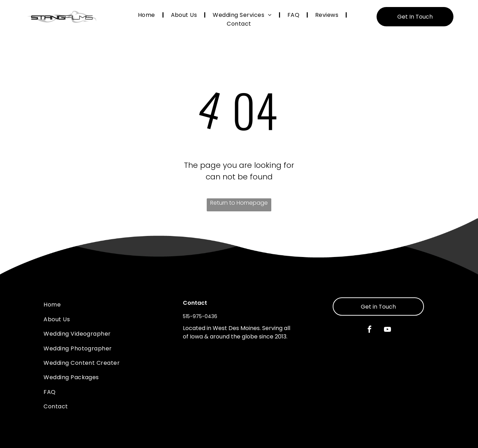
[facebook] (370, 330)
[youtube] (387, 330)
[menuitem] (147, 15)
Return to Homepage (239, 203)
